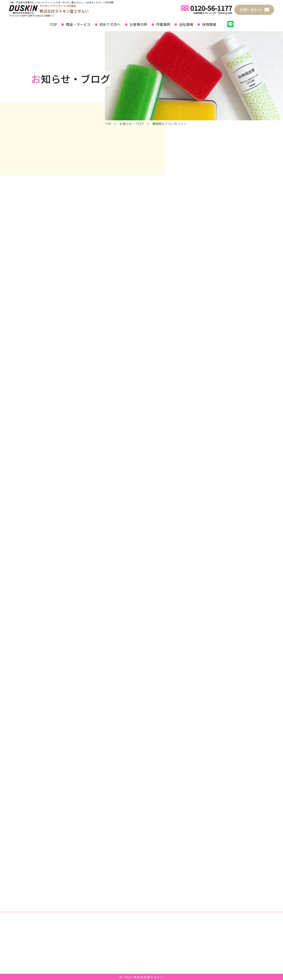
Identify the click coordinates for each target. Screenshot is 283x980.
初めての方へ (110, 24)
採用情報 (209, 24)
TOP (53, 24)
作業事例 (163, 24)
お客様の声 (138, 24)
